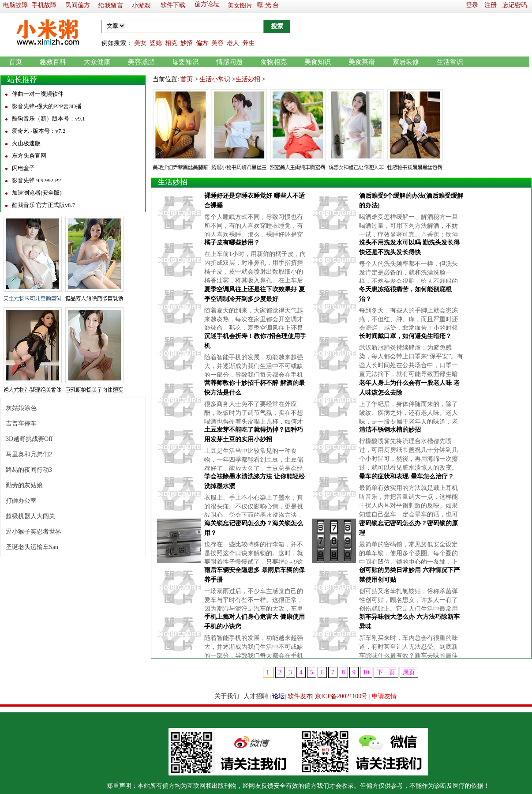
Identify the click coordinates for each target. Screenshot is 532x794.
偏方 (202, 43)
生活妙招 (248, 79)
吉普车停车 (21, 423)
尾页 (409, 672)
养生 (248, 43)
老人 (233, 43)
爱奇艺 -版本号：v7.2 (39, 131)
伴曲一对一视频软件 (38, 94)
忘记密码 (515, 5)
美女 (140, 43)
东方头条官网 (29, 156)
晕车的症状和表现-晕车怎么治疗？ (406, 476)
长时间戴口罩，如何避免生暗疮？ (405, 336)
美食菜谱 (362, 62)
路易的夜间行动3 (29, 470)
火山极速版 (26, 143)
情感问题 (229, 62)
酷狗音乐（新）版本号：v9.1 (49, 119)
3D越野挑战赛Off (29, 439)
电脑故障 (15, 5)
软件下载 (173, 5)
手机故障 (44, 5)
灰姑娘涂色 (21, 408)
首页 (15, 62)
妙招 (187, 43)
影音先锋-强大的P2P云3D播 (47, 106)
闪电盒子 (23, 168)
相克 (171, 43)
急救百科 (53, 62)
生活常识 (450, 62)
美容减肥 (141, 62)
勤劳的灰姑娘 (24, 485)
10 (366, 672)
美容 (217, 43)
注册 (491, 5)
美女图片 (240, 6)
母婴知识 (185, 62)
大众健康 (97, 62)
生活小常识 (215, 79)
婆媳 (156, 43)
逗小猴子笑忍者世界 (34, 532)
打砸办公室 (21, 501)
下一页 (386, 672)
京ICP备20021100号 (341, 696)
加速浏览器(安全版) (37, 193)
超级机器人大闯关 (30, 516)
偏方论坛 (207, 4)
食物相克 (273, 62)
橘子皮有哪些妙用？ (232, 243)
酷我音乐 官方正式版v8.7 (43, 205)
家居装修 (406, 62)
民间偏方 (78, 5)
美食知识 (318, 62)
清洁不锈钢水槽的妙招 (390, 430)
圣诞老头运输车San (32, 547)
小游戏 (141, 6)
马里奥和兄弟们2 (29, 454)
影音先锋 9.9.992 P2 (36, 180)
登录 (472, 5)
